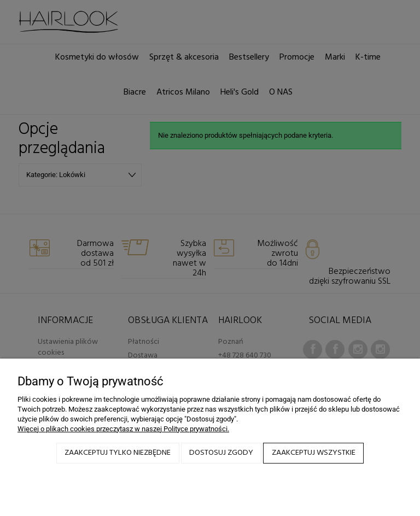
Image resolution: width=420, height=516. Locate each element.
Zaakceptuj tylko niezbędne (118, 453)
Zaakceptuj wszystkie (314, 453)
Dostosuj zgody (221, 453)
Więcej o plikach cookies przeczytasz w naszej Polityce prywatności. (123, 429)
